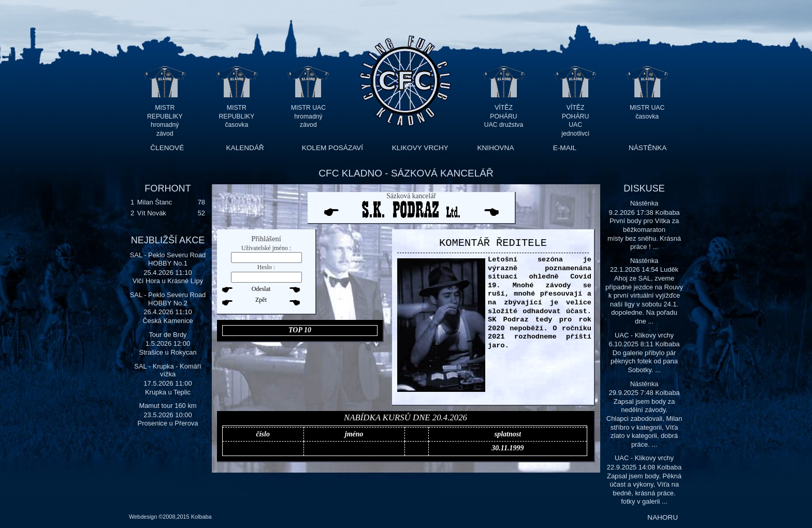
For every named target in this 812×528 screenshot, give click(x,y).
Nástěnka (644, 203)
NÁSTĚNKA (648, 148)
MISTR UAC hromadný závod (308, 116)
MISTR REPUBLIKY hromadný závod (165, 116)
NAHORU (663, 517)
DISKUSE (644, 188)
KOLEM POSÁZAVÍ (332, 148)
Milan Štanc (155, 202)
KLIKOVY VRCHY (420, 148)
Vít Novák (152, 213)
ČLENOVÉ (167, 148)
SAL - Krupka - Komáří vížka (168, 370)
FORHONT (168, 188)
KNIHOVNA (495, 148)
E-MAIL (565, 148)
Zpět (261, 300)
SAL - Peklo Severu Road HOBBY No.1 (168, 259)
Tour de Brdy (168, 335)
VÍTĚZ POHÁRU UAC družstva (504, 116)
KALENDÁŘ (245, 148)
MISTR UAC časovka (647, 112)
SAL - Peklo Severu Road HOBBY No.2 (168, 299)
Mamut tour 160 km (168, 406)
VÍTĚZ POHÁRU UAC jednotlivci (575, 116)
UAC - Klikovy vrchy (644, 335)
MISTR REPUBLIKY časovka (237, 116)
